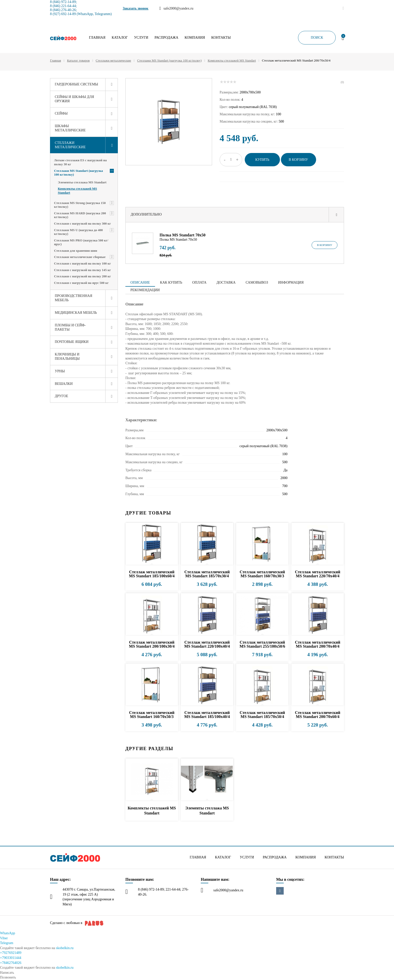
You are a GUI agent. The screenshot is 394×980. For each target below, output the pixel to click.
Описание (140, 282)
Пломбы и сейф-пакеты (70, 327)
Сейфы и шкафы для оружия (74, 99)
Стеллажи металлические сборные (80, 257)
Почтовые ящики (72, 342)
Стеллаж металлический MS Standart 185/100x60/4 (152, 574)
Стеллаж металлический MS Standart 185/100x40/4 (207, 715)
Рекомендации (145, 290)
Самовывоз (257, 282)
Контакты (221, 38)
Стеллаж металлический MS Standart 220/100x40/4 (207, 644)
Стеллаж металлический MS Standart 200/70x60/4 (318, 715)
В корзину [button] (298, 160)
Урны (60, 371)
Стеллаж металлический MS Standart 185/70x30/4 (207, 574)
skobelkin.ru (65, 948)
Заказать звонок (136, 8)
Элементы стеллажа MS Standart (82, 182)
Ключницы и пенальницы (67, 356)
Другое (61, 396)
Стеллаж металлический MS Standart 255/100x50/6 (262, 644)
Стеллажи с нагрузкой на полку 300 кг (82, 223)
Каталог (120, 38)
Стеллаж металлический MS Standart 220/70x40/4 (318, 574)
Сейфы (61, 113)
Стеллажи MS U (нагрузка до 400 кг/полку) (78, 232)
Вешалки (64, 384)
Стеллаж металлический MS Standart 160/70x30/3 (262, 574)
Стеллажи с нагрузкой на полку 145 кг (82, 270)
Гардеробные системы (77, 84)
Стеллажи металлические (113, 60)
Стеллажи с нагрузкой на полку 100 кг (82, 263)
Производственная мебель (73, 298)
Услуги (141, 38)
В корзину (325, 245)
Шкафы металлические (70, 128)
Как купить (171, 282)
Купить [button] (262, 160)
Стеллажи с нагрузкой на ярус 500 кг (81, 283)
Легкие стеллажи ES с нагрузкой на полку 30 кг (80, 162)
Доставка (226, 282)
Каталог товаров (78, 60)
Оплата (199, 282)
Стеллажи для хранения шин (76, 251)
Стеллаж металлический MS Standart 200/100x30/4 (152, 644)
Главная (97, 38)
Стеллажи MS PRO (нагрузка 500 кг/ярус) (81, 242)
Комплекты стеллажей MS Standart (232, 60)
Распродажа (166, 38)
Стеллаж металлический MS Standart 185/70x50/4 (262, 715)
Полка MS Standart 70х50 (183, 235)
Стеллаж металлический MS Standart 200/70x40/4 (318, 644)
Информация (291, 282)
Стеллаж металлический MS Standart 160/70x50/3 (152, 715)
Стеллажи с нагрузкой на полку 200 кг (82, 276)
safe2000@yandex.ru (228, 890)
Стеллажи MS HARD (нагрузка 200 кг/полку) (80, 215)
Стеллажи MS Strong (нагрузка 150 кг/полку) (80, 205)
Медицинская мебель (76, 313)
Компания (195, 38)
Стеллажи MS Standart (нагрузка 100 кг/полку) (169, 60)
